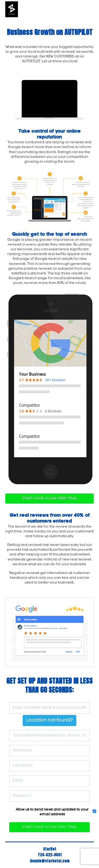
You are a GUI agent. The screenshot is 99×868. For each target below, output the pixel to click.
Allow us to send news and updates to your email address (52, 812)
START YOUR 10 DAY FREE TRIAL (50, 498)
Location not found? (49, 720)
